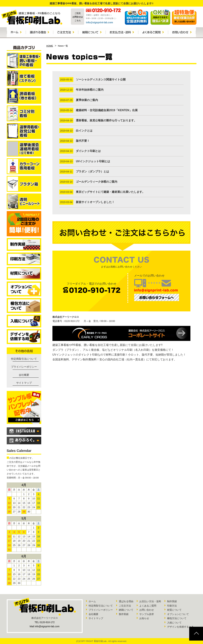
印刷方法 (172, 606)
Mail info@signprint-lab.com (45, 626)
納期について (126, 610)
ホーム (92, 601)
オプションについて (178, 614)
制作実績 (172, 601)
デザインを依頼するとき (180, 627)
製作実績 (124, 614)
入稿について (174, 623)
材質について (174, 610)
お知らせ (144, 618)
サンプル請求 (147, 614)
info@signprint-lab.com (99, 22)
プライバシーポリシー (24, 367)
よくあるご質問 (148, 606)
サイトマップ (24, 383)
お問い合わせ (147, 610)
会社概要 (24, 375)
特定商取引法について (24, 359)
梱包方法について (177, 618)
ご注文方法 (125, 606)
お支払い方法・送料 (150, 601)
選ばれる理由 (126, 601)
